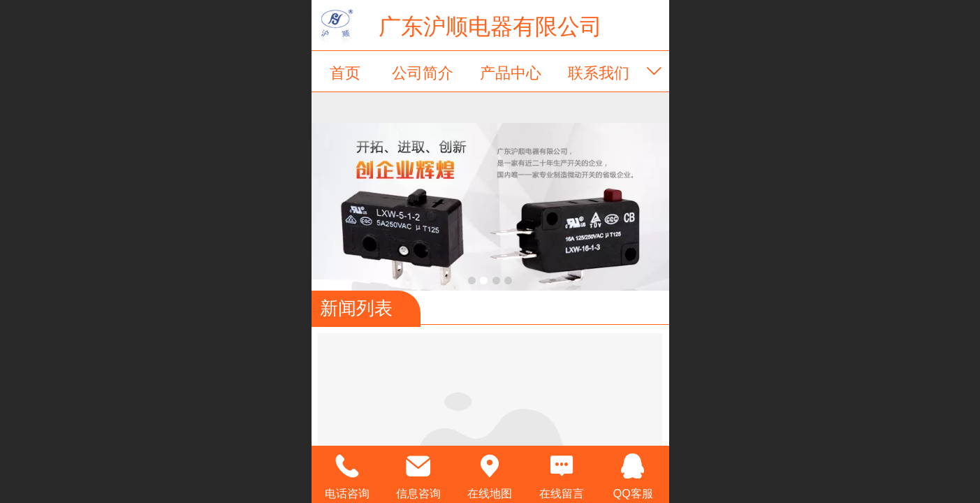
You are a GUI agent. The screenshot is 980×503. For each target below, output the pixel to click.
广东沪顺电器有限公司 (490, 27)
